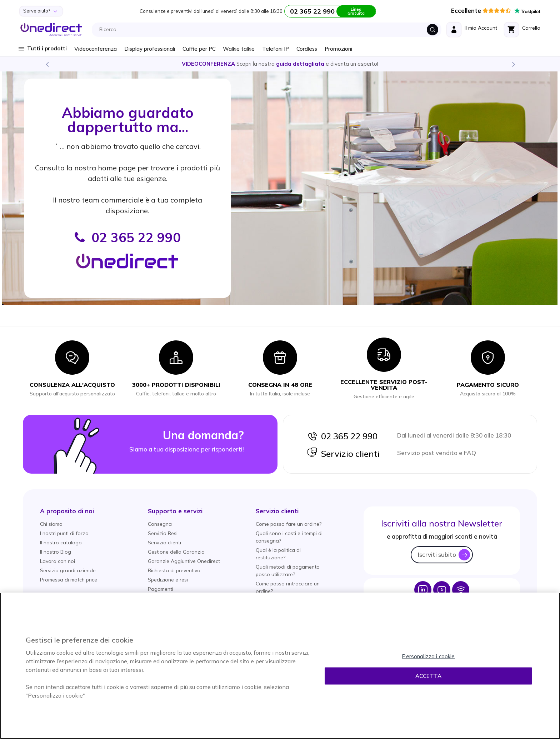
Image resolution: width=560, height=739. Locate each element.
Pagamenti (161, 589)
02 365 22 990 (342, 436)
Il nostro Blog (56, 552)
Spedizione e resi (168, 580)
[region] (280, 666)
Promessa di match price (69, 580)
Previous (47, 64)
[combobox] (269, 30)
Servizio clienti (343, 454)
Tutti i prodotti (47, 48)
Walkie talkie (239, 49)
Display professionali (150, 49)
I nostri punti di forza (64, 533)
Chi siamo (51, 524)
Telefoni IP (276, 49)
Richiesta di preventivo (174, 570)
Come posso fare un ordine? (289, 524)
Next (513, 64)
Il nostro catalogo (61, 543)
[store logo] (51, 30)
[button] (67, 511)
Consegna (160, 524)
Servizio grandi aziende (68, 570)
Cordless (307, 49)
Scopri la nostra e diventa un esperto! (280, 64)
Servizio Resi (163, 533)
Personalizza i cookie (428, 656)
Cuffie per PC (199, 49)
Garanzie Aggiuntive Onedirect (184, 561)
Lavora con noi (57, 561)
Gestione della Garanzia (176, 552)
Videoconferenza (96, 49)
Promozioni (338, 49)
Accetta (428, 676)
